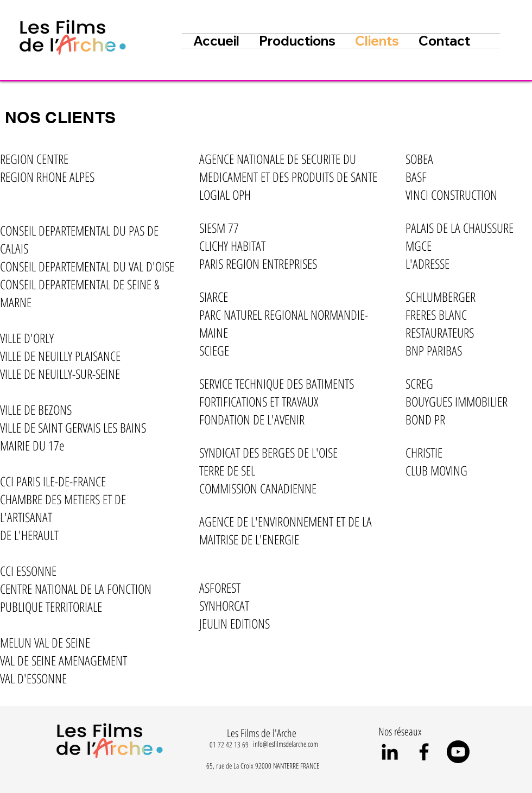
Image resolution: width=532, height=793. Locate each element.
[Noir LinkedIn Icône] (390, 752)
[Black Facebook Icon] (424, 752)
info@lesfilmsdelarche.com (286, 744)
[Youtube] (458, 752)
